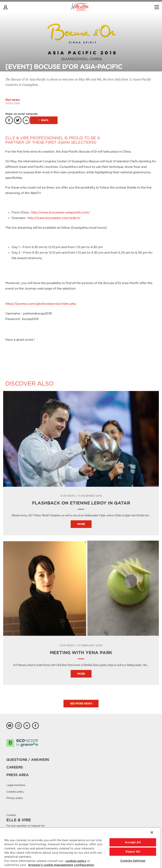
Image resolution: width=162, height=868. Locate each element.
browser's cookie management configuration (61, 865)
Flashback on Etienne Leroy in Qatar (81, 503)
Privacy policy (15, 798)
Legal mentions (16, 785)
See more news (81, 703)
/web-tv (74, 218)
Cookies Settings (133, 861)
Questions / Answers (28, 760)
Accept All (133, 842)
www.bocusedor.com (53, 218)
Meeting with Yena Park (81, 653)
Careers (15, 767)
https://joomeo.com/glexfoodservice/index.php (41, 304)
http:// (32, 218)
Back (43, 120)
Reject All (133, 852)
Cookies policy (15, 792)
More (81, 524)
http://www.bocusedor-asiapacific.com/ (61, 212)
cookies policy (76, 861)
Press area (17, 775)
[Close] (152, 832)
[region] (80, 848)
